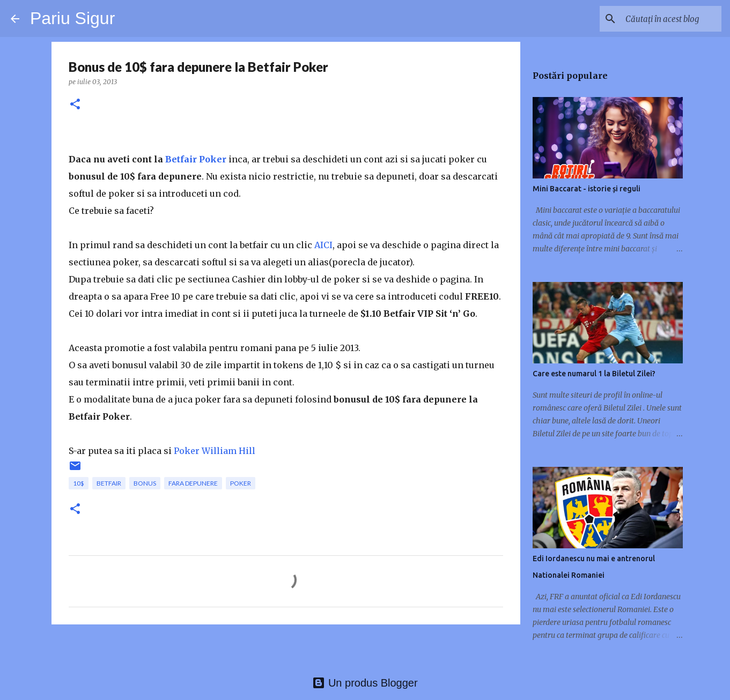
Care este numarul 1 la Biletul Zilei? (594, 374)
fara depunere (193, 483)
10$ (79, 483)
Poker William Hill (215, 451)
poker (241, 483)
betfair (109, 483)
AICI (323, 245)
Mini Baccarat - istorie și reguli (587, 189)
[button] (75, 105)
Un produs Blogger (365, 683)
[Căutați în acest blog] (665, 19)
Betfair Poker (196, 159)
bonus (145, 483)
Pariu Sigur (72, 18)
